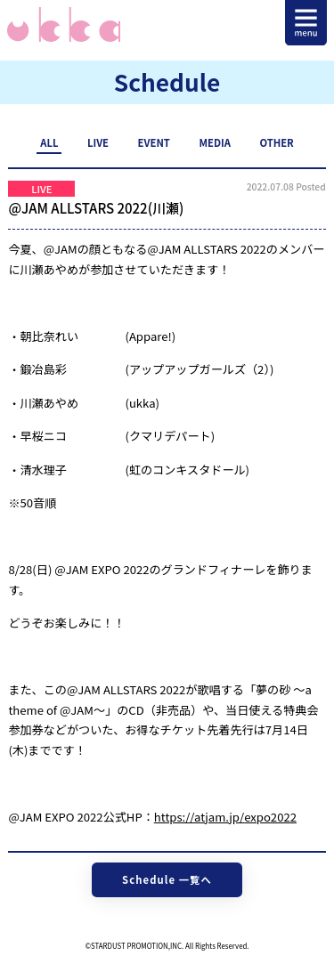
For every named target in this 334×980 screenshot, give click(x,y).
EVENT (154, 142)
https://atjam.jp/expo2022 (225, 817)
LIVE (98, 142)
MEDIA (214, 142)
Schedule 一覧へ (167, 879)
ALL (49, 142)
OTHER (276, 142)
